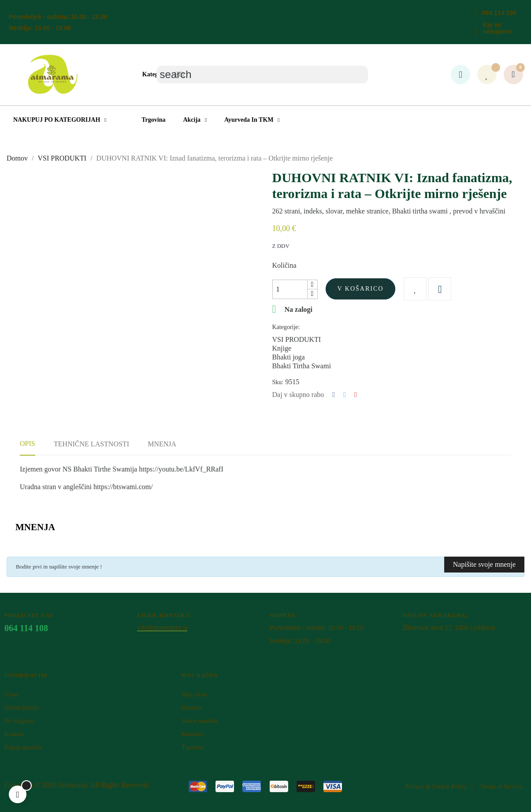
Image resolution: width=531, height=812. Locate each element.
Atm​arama (72, 785)
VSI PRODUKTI (297, 339)
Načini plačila (22, 708)
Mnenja (162, 444)
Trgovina (193, 747)
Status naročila (200, 721)
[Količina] (290, 289)
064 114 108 (499, 13)
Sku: (278, 382)
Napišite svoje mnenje (484, 564)
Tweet (345, 395)
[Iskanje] (262, 75)
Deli (334, 395)
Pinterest (356, 395)
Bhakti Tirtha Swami (302, 366)
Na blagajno (19, 721)
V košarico (361, 289)
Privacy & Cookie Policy (436, 787)
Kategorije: (286, 327)
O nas (11, 694)
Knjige (282, 348)
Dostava (192, 708)
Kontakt (14, 734)
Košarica (193, 734)
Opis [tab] (28, 443)
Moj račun (194, 694)
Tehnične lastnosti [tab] (91, 444)
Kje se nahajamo (497, 28)
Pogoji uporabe (23, 747)
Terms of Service (501, 787)
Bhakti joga (289, 357)
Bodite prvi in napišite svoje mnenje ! (59, 567)
